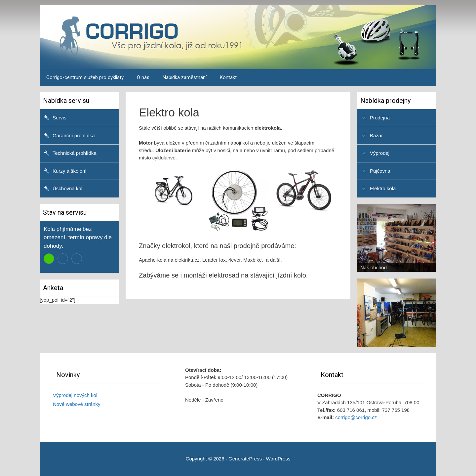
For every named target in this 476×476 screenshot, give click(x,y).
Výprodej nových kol (75, 395)
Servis (59, 118)
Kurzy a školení (70, 171)
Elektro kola (383, 188)
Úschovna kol (67, 188)
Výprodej (380, 153)
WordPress (278, 459)
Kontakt (228, 77)
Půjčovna (380, 171)
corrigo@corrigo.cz (356, 417)
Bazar (376, 135)
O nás (143, 77)
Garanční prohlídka (74, 135)
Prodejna (380, 118)
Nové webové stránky (77, 404)
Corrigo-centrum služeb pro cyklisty (85, 77)
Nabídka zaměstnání (185, 77)
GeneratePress (245, 459)
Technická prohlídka (75, 153)
